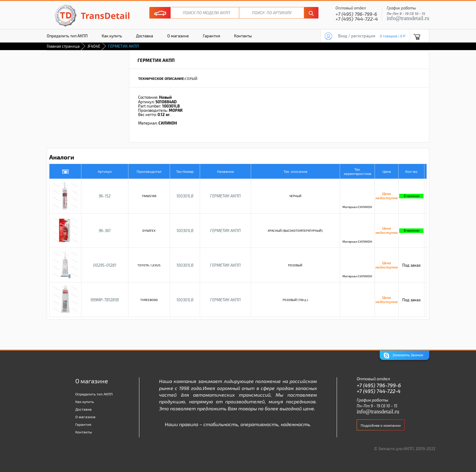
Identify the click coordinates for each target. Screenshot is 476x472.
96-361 (105, 231)
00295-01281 (105, 265)
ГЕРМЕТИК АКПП (225, 196)
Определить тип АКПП (67, 36)
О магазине (178, 36)
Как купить (112, 36)
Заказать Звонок (403, 356)
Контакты (243, 36)
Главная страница (63, 46)
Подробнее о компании (381, 425)
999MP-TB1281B (105, 300)
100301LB (185, 196)
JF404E (94, 46)
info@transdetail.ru (408, 18)
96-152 (105, 196)
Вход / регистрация (357, 36)
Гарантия (211, 36)
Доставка (144, 36)
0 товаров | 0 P (393, 36)
